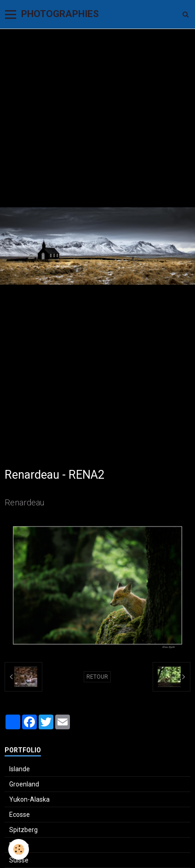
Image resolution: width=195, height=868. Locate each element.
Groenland (24, 784)
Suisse (19, 860)
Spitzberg (23, 830)
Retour (97, 677)
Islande (20, 769)
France (19, 845)
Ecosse (20, 815)
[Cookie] (19, 849)
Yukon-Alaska (29, 799)
